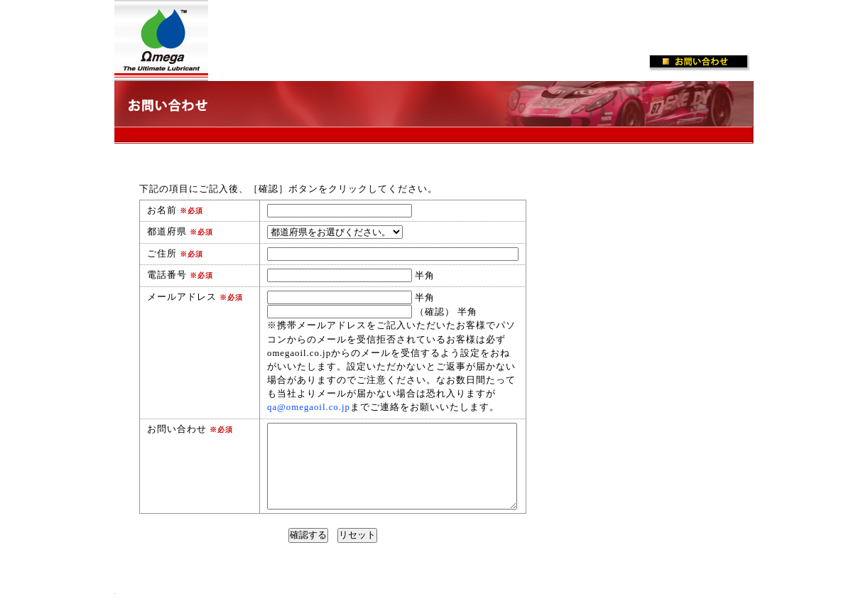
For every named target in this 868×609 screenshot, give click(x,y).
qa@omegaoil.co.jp (309, 407)
